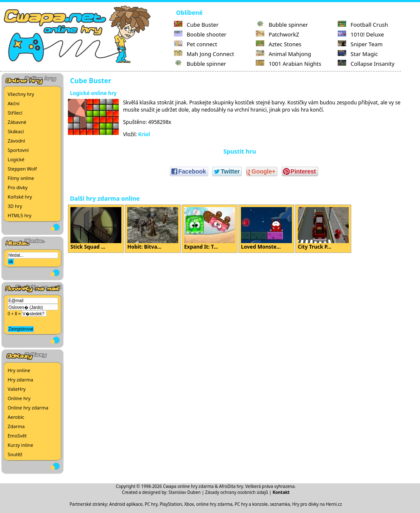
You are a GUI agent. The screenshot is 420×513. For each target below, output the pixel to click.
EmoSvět (17, 436)
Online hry (19, 398)
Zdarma (16, 426)
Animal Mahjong (283, 54)
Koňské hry (20, 197)
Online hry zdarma (28, 408)
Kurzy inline (20, 445)
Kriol (144, 134)
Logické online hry (93, 93)
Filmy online (21, 178)
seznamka (280, 504)
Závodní (16, 141)
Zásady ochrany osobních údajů (237, 492)
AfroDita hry (231, 486)
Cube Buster (196, 25)
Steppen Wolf (22, 169)
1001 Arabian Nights (288, 64)
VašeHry (17, 389)
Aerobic (16, 417)
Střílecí (15, 113)
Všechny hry (21, 94)
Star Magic (358, 54)
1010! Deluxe (361, 34)
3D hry (15, 206)
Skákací (16, 131)
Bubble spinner (200, 64)
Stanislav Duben (185, 492)
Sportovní (18, 150)
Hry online (19, 370)
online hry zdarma (214, 504)
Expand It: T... (210, 229)
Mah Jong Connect (204, 54)
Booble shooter (200, 34)
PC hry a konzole (251, 504)
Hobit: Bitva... (153, 229)
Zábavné (17, 122)
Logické (16, 159)
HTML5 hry (20, 215)
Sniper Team (360, 44)
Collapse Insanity (366, 64)
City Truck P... (323, 229)
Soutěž (15, 454)
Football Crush (363, 25)
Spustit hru (239, 151)
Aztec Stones (279, 44)
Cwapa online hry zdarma (188, 486)
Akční (14, 103)
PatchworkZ (277, 34)
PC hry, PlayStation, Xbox (169, 504)
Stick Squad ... (96, 229)
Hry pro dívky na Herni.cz (317, 504)
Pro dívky (18, 187)
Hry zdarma (20, 380)
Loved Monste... (266, 229)
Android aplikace (126, 504)
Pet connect (196, 44)
